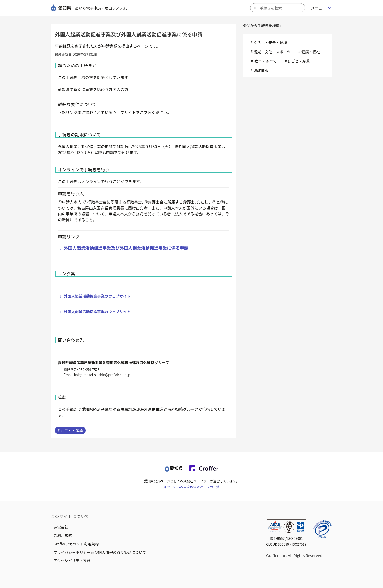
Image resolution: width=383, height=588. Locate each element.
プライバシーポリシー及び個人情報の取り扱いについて (100, 552)
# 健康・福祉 (309, 52)
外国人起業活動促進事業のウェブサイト (97, 296)
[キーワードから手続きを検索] (278, 8)
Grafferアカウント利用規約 (76, 544)
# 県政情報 (260, 70)
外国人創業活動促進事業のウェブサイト (97, 311)
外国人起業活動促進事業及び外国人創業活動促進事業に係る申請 (126, 248)
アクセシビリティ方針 (72, 560)
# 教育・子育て (264, 61)
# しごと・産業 (70, 430)
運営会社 (61, 527)
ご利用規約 (63, 535)
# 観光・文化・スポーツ (271, 52)
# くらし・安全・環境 (269, 42)
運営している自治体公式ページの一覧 (191, 487)
